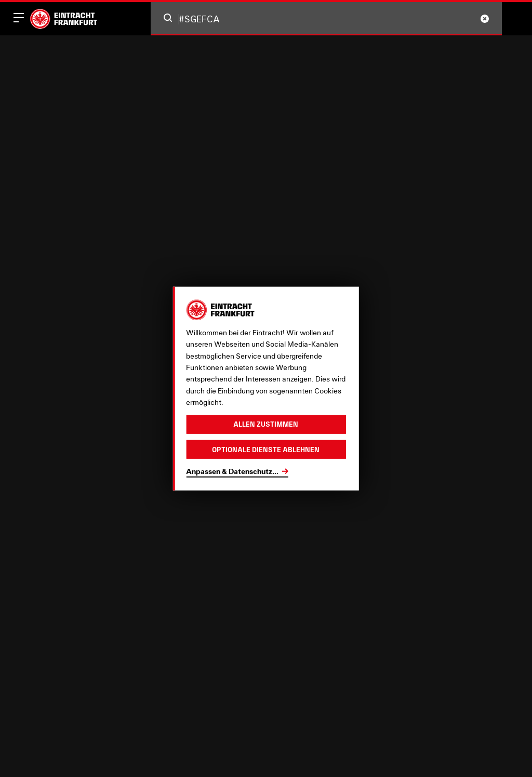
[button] (168, 18)
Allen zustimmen (266, 424)
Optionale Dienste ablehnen (266, 449)
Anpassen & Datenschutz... (232, 471)
